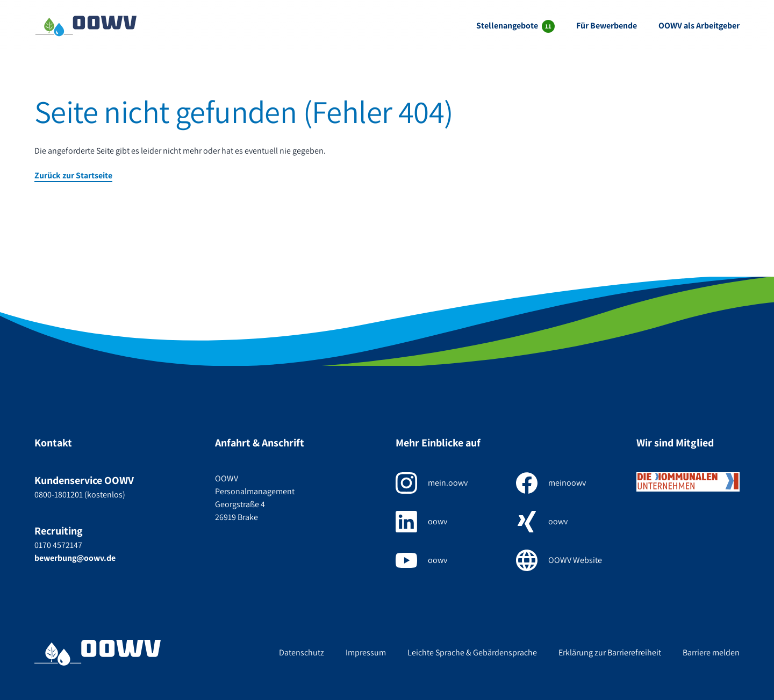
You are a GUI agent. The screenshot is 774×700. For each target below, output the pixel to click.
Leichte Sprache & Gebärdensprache (472, 652)
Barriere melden (711, 652)
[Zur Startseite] (86, 26)
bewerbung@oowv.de (75, 558)
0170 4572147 (58, 545)
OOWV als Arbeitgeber (699, 26)
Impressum (366, 652)
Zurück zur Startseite (73, 175)
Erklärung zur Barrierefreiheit (610, 652)
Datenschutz (302, 652)
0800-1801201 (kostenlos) (80, 495)
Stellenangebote (508, 26)
